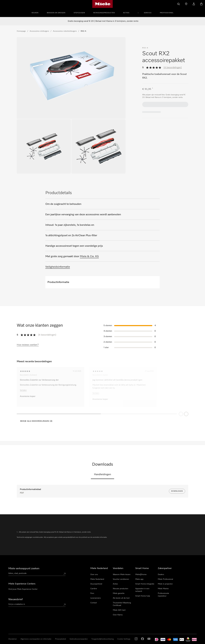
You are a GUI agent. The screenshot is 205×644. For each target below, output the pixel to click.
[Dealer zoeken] (186, 4)
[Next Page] (186, 417)
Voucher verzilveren (121, 579)
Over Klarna (118, 615)
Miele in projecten (165, 584)
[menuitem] (36, 12)
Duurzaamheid (96, 584)
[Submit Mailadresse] (64, 605)
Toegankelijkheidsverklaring (102, 639)
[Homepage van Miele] (103, 4)
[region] (102, 396)
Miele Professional (165, 579)
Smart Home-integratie (145, 584)
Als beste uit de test (121, 598)
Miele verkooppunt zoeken (24, 568)
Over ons (94, 575)
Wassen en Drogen (56, 13)
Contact (94, 603)
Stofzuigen (79, 13)
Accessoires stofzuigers (39, 31)
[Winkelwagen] (201, 4)
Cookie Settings (124, 639)
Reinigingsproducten (104, 13)
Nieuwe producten (121, 589)
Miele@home (141, 575)
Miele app (139, 579)
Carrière (94, 589)
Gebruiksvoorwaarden (79, 639)
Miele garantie (119, 593)
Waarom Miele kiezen (122, 575)
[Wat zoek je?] (179, 4)
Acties (126, 13)
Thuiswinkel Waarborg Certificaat (122, 604)
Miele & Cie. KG (89, 256)
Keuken (35, 13)
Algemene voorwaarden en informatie (36, 639)
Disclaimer (13, 639)
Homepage (21, 31)
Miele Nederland (97, 579)
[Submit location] (64, 574)
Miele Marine (163, 589)
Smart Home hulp (143, 596)
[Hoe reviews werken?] (28, 345)
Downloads (177, 491)
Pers (92, 593)
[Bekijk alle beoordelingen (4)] (35, 421)
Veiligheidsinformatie (58, 267)
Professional (167, 13)
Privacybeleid (60, 639)
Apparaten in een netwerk (142, 590)
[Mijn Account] (194, 4)
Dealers (161, 575)
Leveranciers (96, 598)
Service (148, 13)
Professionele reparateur (163, 595)
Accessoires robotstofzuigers (65, 31)
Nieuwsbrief (15, 599)
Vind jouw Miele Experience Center (23, 589)
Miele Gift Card (119, 610)
